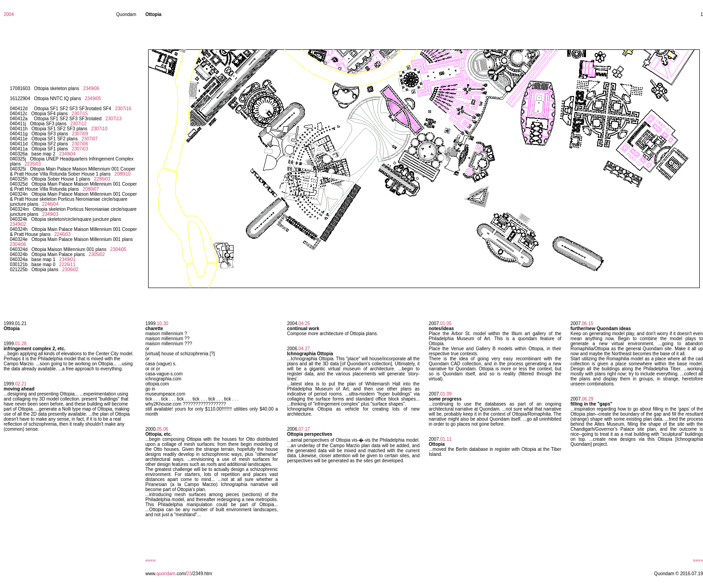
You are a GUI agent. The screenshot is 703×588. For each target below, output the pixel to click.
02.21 (21, 384)
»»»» (698, 560)
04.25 (304, 323)
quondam (166, 574)
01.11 (446, 439)
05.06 (162, 429)
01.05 (446, 323)
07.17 (304, 429)
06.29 (588, 399)
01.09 (446, 394)
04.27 (304, 349)
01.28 (21, 344)
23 (189, 574)
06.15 (588, 323)
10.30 (162, 323)
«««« (150, 560)
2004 (9, 14)
